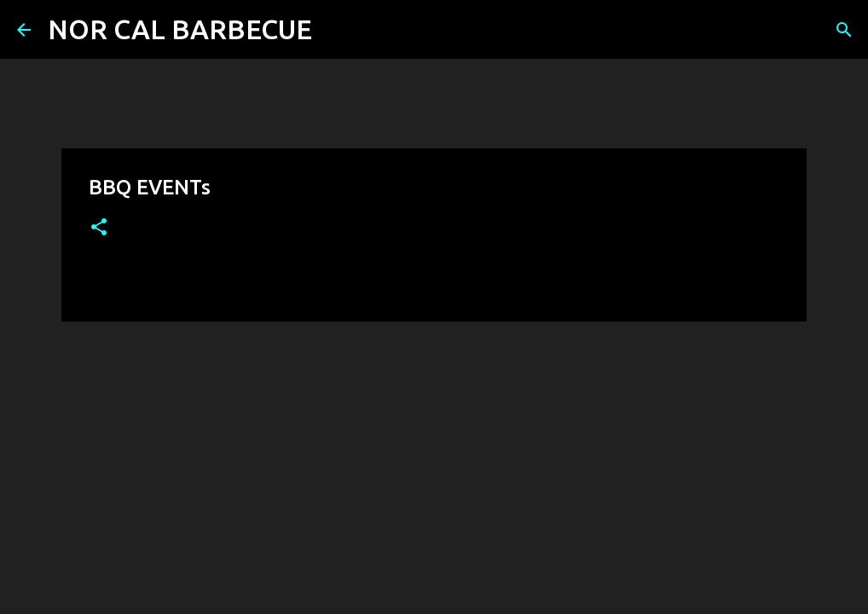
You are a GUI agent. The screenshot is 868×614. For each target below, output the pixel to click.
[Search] (336, 30)
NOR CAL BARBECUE (180, 29)
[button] (99, 228)
